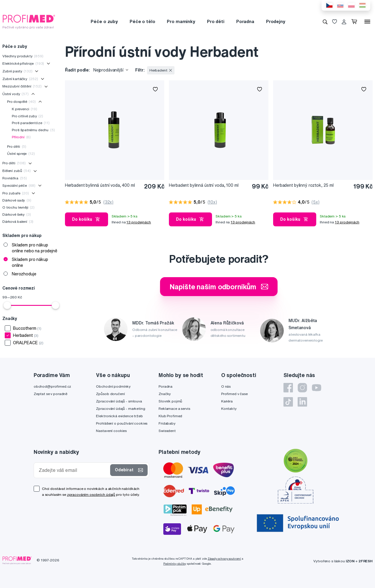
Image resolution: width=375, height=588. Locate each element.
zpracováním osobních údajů (91, 494)
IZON (350, 561)
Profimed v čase (234, 394)
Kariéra (227, 401)
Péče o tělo (142, 21)
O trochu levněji (18, 207)
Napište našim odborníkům (219, 287)
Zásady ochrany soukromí (224, 559)
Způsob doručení (110, 394)
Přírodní (21, 137)
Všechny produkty (23, 56)
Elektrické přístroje (23, 63)
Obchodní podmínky (113, 386)
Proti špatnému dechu (33, 130)
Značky (165, 394)
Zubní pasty (17, 71)
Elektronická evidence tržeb (119, 416)
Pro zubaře (16, 193)
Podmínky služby (175, 564)
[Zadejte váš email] (73, 470)
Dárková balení (18, 221)
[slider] (7, 305)
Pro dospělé (21, 101)
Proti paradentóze (31, 123)
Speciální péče (19, 185)
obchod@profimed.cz (52, 386)
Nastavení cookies (111, 431)
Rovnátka (15, 178)
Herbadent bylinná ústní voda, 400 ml (100, 185)
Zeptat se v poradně (50, 394)
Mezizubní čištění (22, 86)
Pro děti (216, 21)
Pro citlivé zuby (27, 116)
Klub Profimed (170, 416)
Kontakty (229, 408)
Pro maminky (181, 21)
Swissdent (167, 431)
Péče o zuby (104, 21)
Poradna (245, 21)
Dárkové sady (17, 200)
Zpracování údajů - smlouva (119, 401)
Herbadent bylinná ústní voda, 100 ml (204, 185)
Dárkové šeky (17, 214)
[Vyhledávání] (325, 22)
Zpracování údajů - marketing (120, 408)
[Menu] (367, 22)
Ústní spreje (21, 154)
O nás (226, 386)
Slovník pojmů (170, 401)
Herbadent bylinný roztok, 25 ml (303, 185)
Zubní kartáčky (20, 79)
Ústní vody (16, 94)
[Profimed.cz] (29, 21)
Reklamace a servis (174, 408)
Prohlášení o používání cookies (122, 423)
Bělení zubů (17, 171)
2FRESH (366, 561)
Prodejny (276, 21)
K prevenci (25, 109)
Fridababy (167, 423)
